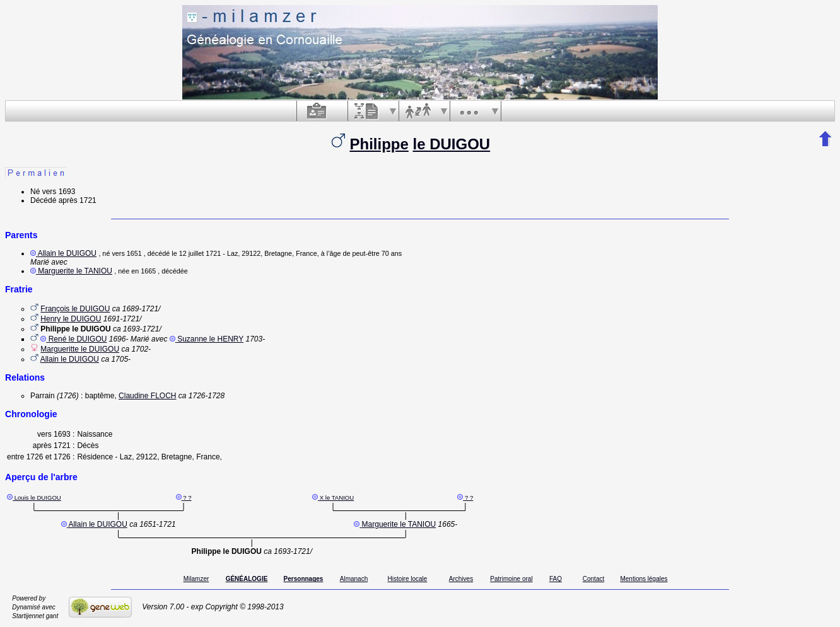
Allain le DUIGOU (67, 253)
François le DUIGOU (75, 309)
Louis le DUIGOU (38, 498)
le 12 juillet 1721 (196, 253)
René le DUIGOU (78, 339)
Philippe (379, 144)
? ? (187, 498)
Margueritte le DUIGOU (80, 349)
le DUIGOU (452, 144)
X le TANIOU (337, 498)
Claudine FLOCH (147, 396)
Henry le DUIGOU (71, 319)
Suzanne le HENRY (210, 339)
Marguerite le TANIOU (75, 271)
